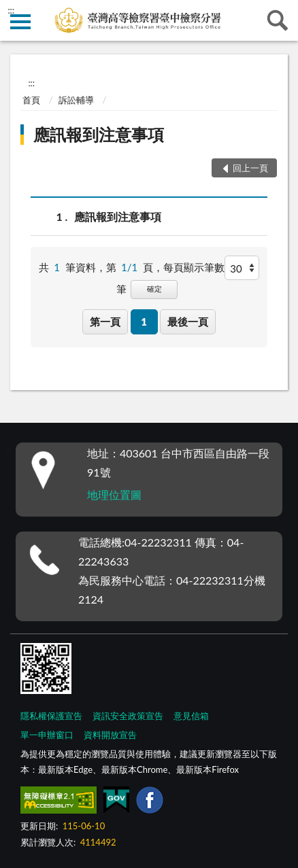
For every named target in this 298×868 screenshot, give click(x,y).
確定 (154, 289)
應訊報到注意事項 (99, 134)
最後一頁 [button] (188, 322)
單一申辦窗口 (47, 735)
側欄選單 (20, 22)
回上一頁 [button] (250, 168)
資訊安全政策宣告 (128, 716)
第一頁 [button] (105, 322)
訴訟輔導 (76, 100)
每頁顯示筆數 (194, 267)
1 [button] (144, 322)
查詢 (278, 20)
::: (11, 10)
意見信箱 (191, 716)
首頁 (31, 100)
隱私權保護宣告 (51, 716)
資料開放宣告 (110, 735)
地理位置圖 (114, 494)
